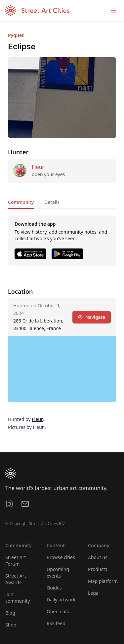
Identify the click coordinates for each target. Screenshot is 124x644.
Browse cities (61, 557)
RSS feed (56, 623)
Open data (58, 611)
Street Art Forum (16, 561)
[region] (62, 369)
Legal (94, 593)
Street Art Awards (16, 579)
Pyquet (16, 35)
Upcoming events (58, 572)
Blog (10, 613)
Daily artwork (61, 600)
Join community (18, 598)
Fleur (38, 167)
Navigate (92, 317)
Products (98, 569)
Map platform (103, 581)
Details (52, 202)
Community (21, 202)
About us (98, 557)
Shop (11, 625)
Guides (54, 588)
